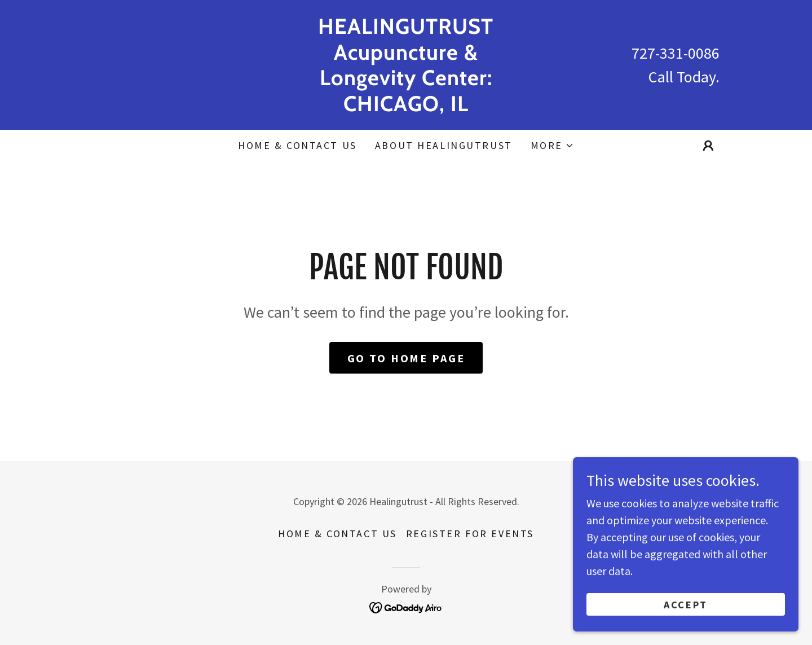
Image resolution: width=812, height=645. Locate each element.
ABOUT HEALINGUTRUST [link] (444, 145)
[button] (552, 146)
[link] (406, 107)
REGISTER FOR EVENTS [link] (470, 534)
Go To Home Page (406, 358)
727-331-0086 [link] (676, 53)
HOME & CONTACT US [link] (297, 145)
